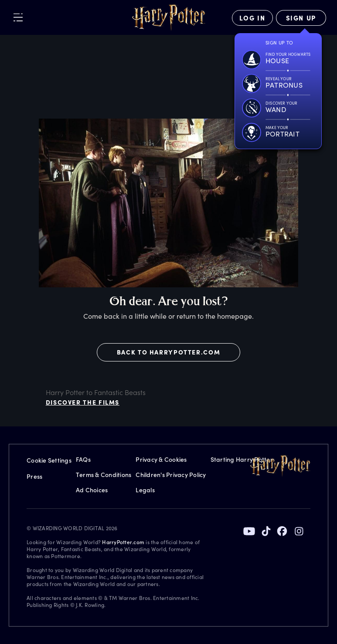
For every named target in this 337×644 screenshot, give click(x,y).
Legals (145, 490)
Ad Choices (92, 490)
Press (34, 476)
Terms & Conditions (104, 475)
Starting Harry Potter (242, 459)
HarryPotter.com (123, 542)
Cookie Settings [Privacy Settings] (49, 460)
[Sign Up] (301, 18)
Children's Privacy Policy (171, 475)
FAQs (83, 459)
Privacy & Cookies (161, 459)
